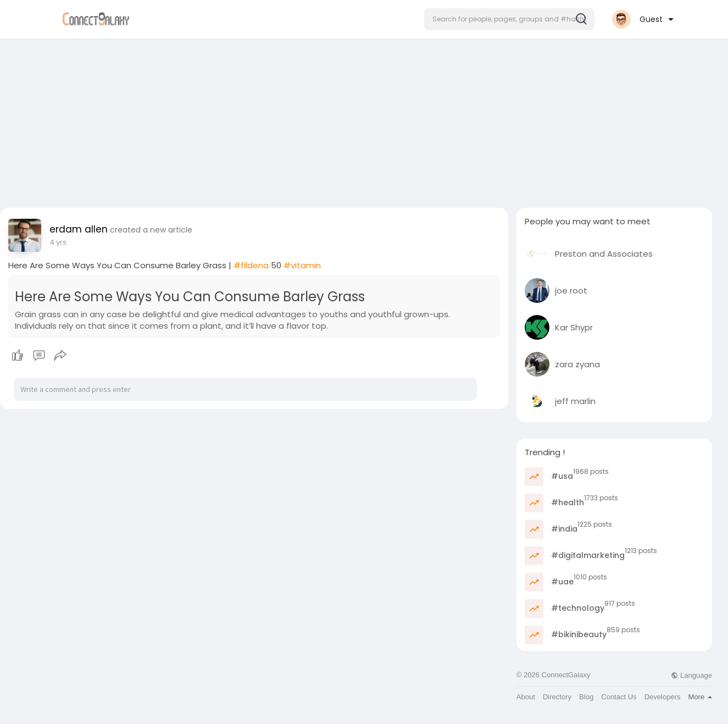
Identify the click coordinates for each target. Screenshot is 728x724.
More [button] (700, 697)
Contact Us (619, 697)
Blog (586, 697)
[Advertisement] (364, 120)
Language (691, 675)
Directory (557, 697)
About (526, 697)
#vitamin (302, 265)
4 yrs (58, 242)
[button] (509, 19)
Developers (663, 697)
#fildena (251, 265)
